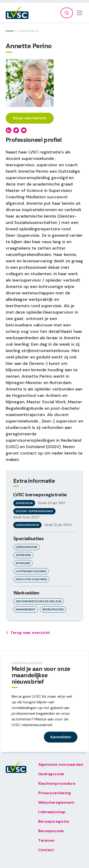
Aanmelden (61, 737)
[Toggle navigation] (80, 13)
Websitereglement (56, 802)
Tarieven (46, 840)
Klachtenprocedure (57, 783)
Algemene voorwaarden (61, 764)
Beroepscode (51, 831)
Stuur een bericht (30, 118)
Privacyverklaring (55, 793)
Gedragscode (51, 774)
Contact (46, 850)
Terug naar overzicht (28, 633)
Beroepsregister (54, 821)
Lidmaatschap (52, 812)
